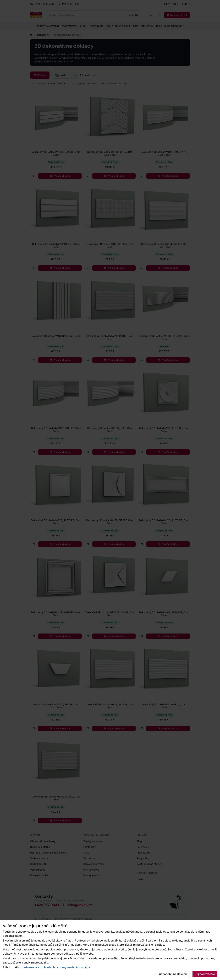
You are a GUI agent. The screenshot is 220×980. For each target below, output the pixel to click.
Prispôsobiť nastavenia (172, 974)
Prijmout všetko (205, 974)
